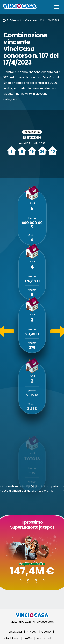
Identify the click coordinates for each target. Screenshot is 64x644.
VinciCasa (15, 632)
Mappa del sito (46, 638)
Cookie (46, 632)
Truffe (27, 638)
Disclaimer (11, 638)
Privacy (32, 632)
